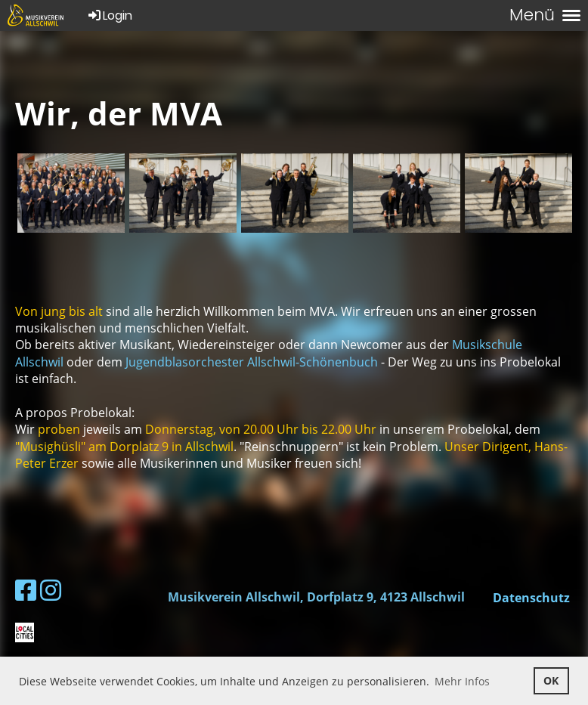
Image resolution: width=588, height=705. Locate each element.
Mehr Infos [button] (462, 681)
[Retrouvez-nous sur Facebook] (26, 590)
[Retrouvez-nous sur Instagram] (51, 590)
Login (109, 15)
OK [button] (551, 680)
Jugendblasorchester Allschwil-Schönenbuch (252, 362)
